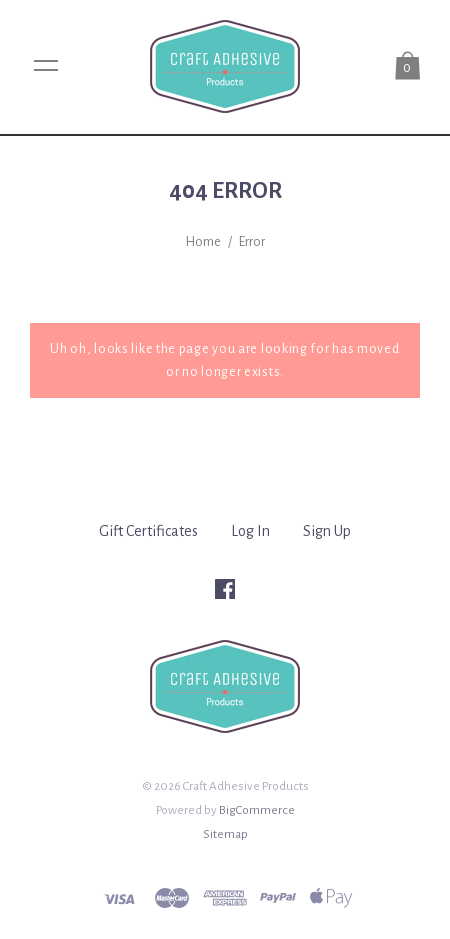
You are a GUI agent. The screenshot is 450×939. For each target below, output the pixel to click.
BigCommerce (257, 810)
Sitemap (225, 834)
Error (252, 242)
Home (203, 242)
